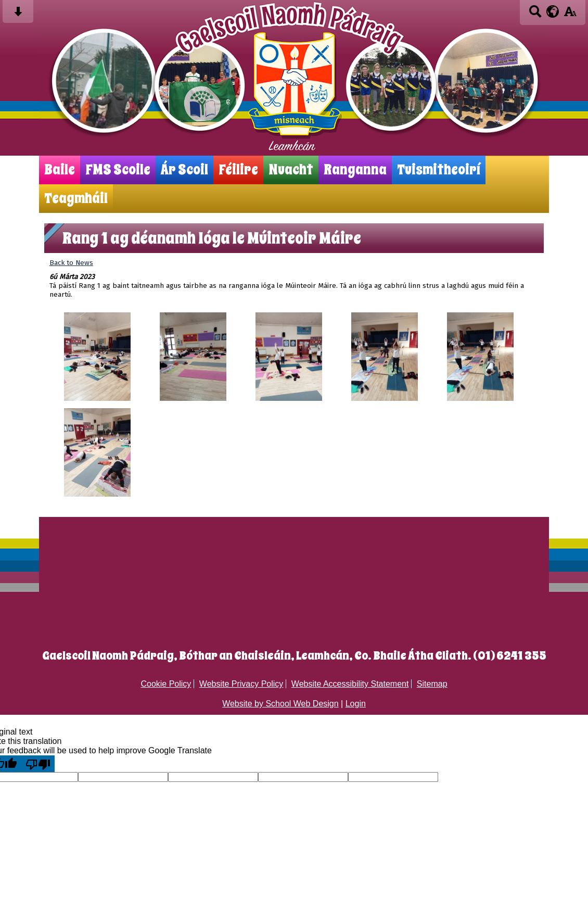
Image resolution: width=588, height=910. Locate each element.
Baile (60, 170)
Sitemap (432, 684)
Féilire (238, 170)
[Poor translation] (38, 764)
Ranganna (355, 170)
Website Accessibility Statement (350, 684)
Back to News (71, 263)
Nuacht (291, 170)
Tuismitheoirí (439, 170)
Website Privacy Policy (241, 684)
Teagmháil (76, 199)
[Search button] (535, 15)
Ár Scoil (184, 170)
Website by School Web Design (280, 704)
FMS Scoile (118, 170)
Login (356, 704)
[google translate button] (553, 11)
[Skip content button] (18, 15)
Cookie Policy (166, 684)
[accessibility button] (570, 15)
